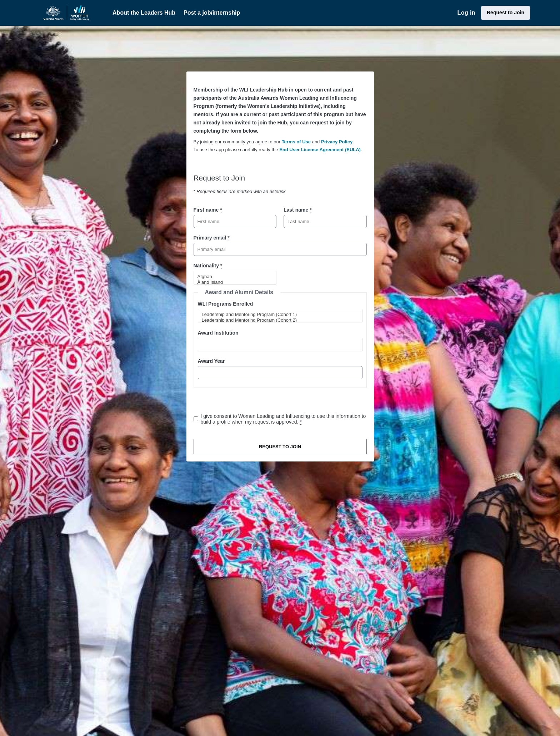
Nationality (208, 266)
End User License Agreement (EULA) (320, 150)
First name (208, 210)
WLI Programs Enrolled (226, 304)
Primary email (212, 238)
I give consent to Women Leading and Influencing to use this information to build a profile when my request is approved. (283, 419)
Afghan (232, 277)
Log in (466, 13)
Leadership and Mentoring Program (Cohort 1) (277, 315)
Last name (298, 210)
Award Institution (218, 333)
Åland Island (232, 282)
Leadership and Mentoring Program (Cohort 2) (277, 320)
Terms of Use (296, 142)
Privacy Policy (337, 142)
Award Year (211, 361)
